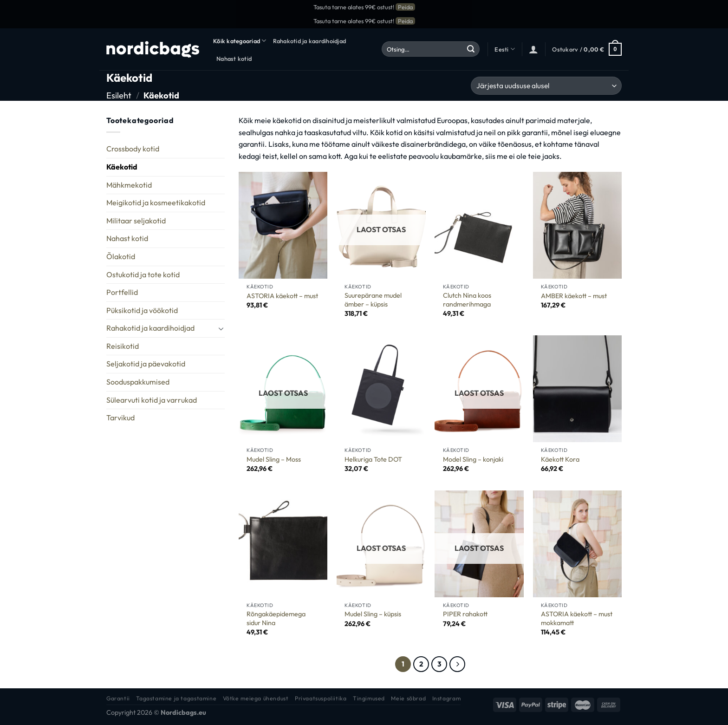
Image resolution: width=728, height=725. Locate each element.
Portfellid (122, 292)
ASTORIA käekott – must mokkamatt (577, 618)
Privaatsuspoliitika (321, 698)
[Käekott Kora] (578, 389)
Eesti (505, 49)
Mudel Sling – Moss (274, 459)
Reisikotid (123, 346)
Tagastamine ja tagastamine (176, 698)
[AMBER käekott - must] (578, 225)
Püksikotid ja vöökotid (142, 310)
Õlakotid (121, 256)
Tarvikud (120, 418)
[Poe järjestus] (546, 86)
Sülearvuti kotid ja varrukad (152, 400)
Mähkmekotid (129, 185)
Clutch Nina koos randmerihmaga (467, 300)
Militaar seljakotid (136, 221)
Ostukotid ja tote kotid (143, 274)
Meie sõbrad (408, 698)
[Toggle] (221, 328)
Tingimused (369, 698)
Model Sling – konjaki (473, 459)
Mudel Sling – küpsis (373, 614)
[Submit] (471, 49)
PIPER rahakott (465, 614)
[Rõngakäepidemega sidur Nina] (283, 544)
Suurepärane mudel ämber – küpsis (373, 300)
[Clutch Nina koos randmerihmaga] (479, 225)
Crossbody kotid (133, 149)
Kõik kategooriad (240, 41)
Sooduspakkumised (138, 382)
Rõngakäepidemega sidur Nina (276, 618)
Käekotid (122, 167)
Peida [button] (405, 7)
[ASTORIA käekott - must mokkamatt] (578, 544)
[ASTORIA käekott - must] (283, 225)
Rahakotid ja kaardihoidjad (310, 41)
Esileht (119, 95)
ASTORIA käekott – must (282, 296)
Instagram (447, 698)
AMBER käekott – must (574, 296)
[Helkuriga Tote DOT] (381, 389)
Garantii (118, 698)
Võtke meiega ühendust (256, 698)
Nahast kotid (234, 59)
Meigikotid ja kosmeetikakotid (156, 202)
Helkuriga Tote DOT (373, 459)
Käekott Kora (560, 459)
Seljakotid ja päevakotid (146, 364)
